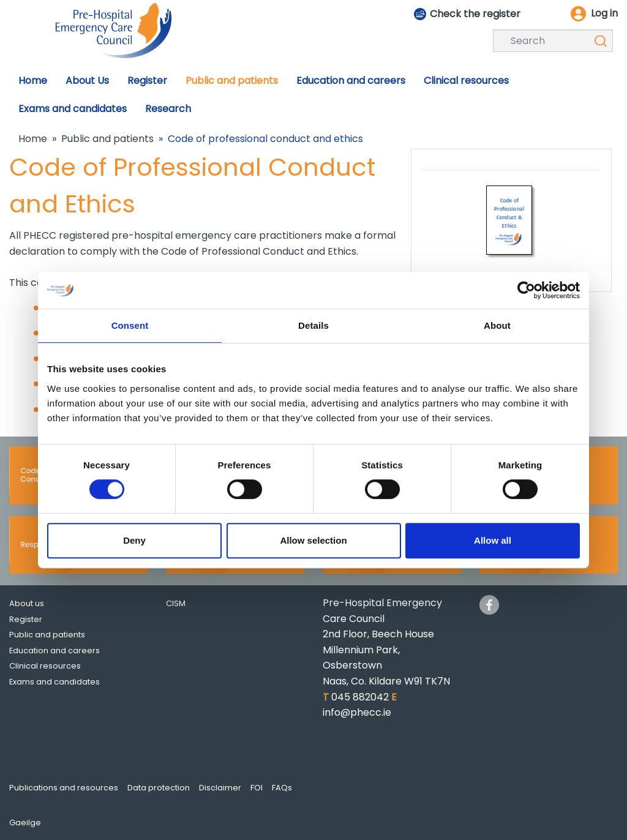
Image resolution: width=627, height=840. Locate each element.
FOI (257, 788)
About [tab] (497, 325)
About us (27, 603)
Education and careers (54, 651)
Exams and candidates (54, 682)
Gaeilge (25, 823)
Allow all (493, 540)
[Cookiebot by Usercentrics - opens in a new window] (526, 290)
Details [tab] (313, 325)
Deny (134, 540)
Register (26, 619)
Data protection (159, 788)
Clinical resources (45, 666)
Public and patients (107, 139)
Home (33, 139)
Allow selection (313, 540)
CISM (176, 603)
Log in (604, 13)
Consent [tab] (130, 325)
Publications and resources (64, 788)
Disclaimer (220, 788)
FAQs (282, 788)
